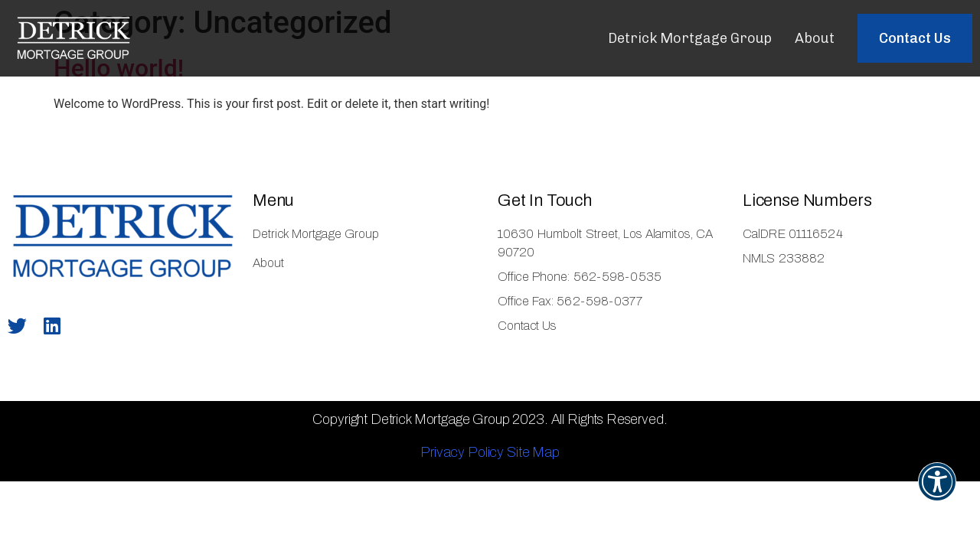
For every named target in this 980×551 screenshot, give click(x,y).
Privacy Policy (462, 452)
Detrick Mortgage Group (690, 38)
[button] (915, 38)
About (815, 38)
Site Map (533, 452)
